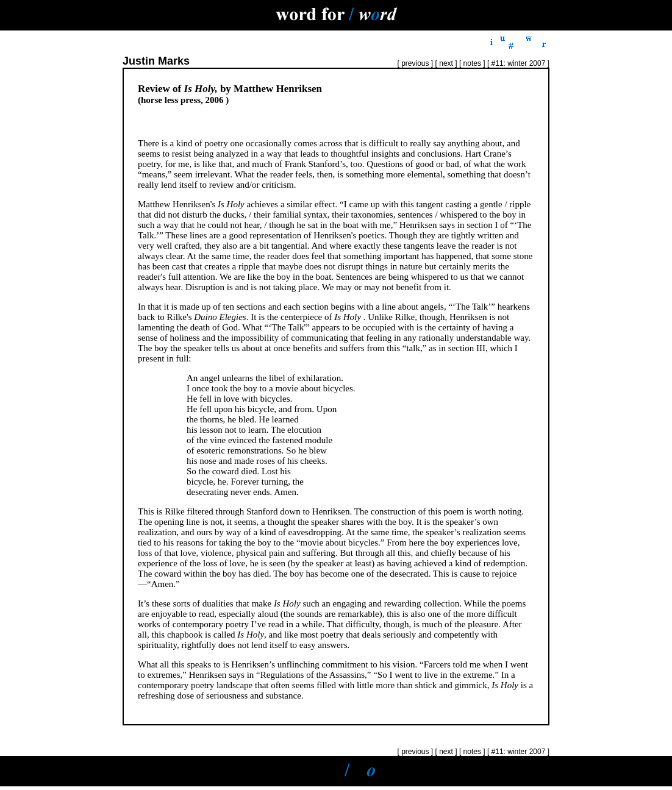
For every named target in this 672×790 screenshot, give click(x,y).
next (446, 63)
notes (472, 63)
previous (414, 63)
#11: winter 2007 (520, 63)
